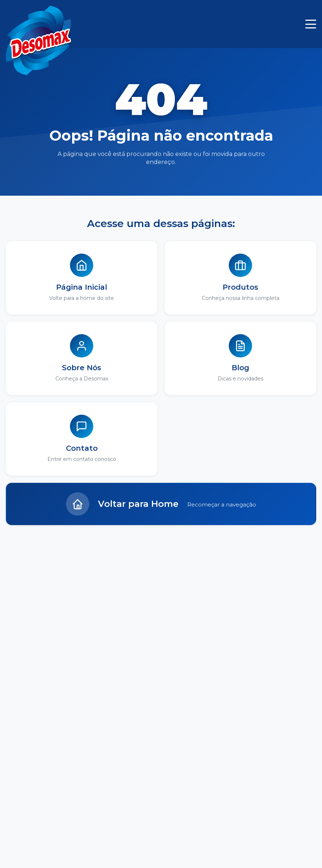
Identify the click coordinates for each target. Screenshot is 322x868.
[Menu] (311, 24)
